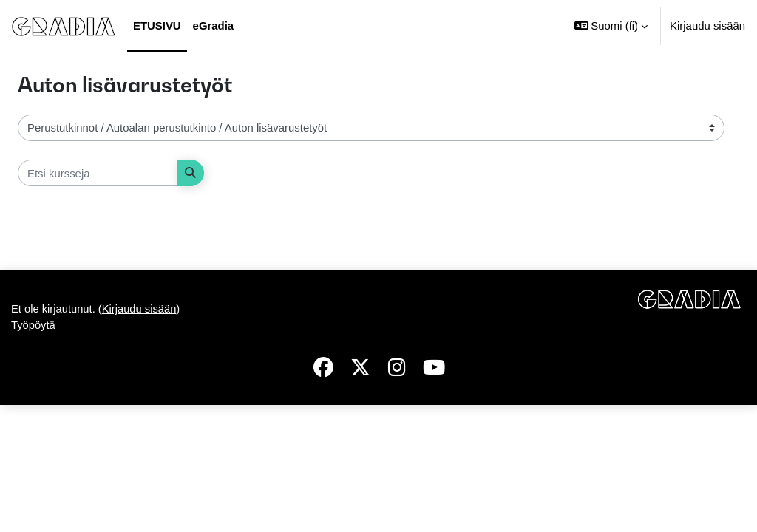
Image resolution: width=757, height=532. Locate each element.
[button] (611, 26)
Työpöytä (34, 452)
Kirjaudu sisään (707, 25)
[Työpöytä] (64, 25)
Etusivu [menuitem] (157, 25)
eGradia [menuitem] (214, 25)
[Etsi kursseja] (98, 173)
